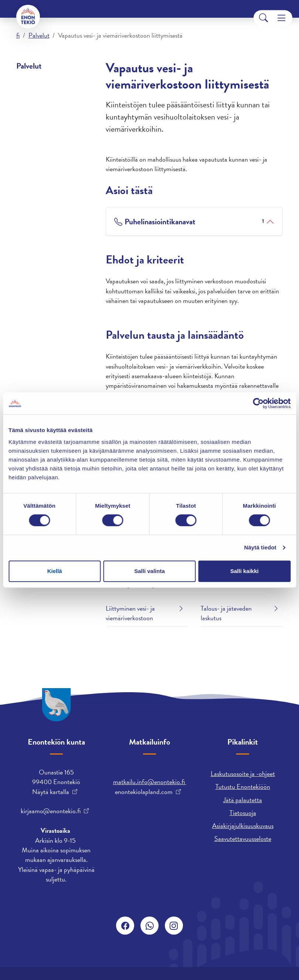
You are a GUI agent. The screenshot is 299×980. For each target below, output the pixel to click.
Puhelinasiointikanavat (194, 222)
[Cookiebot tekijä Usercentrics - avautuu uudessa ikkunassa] (258, 403)
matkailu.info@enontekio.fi (150, 782)
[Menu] (281, 18)
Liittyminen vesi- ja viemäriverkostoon (130, 613)
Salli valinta (149, 571)
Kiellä (55, 571)
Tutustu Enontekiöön (243, 786)
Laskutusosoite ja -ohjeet (243, 774)
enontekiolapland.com (144, 792)
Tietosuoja (243, 813)
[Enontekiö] (28, 17)
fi (18, 35)
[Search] (264, 18)
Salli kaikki (244, 571)
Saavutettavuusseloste (243, 838)
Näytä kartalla (51, 792)
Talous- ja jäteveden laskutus (226, 613)
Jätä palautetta (243, 800)
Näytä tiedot (260, 547)
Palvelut (39, 35)
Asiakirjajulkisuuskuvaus (243, 826)
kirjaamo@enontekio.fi (51, 811)
